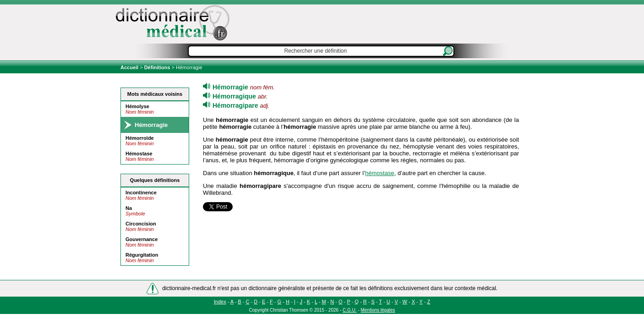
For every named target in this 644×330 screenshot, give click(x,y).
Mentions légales (378, 310)
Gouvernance (142, 239)
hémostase (380, 173)
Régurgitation (142, 255)
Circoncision (141, 224)
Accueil (130, 67)
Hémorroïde (140, 138)
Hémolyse (137, 106)
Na (129, 208)
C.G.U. (350, 310)
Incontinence (141, 192)
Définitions (157, 67)
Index (220, 302)
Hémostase (139, 154)
